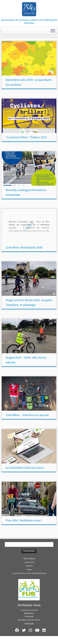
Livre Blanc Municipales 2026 (24, 247)
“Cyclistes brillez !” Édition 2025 (26, 137)
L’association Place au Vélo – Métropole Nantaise (29, 573)
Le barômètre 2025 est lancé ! (25, 468)
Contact (29, 570)
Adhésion (29, 566)
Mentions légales (29, 559)
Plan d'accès (29, 623)
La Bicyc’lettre (29, 562)
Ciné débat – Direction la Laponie (27, 415)
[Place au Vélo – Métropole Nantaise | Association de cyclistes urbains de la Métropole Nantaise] (29, 9)
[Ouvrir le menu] (53, 31)
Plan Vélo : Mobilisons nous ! (24, 520)
